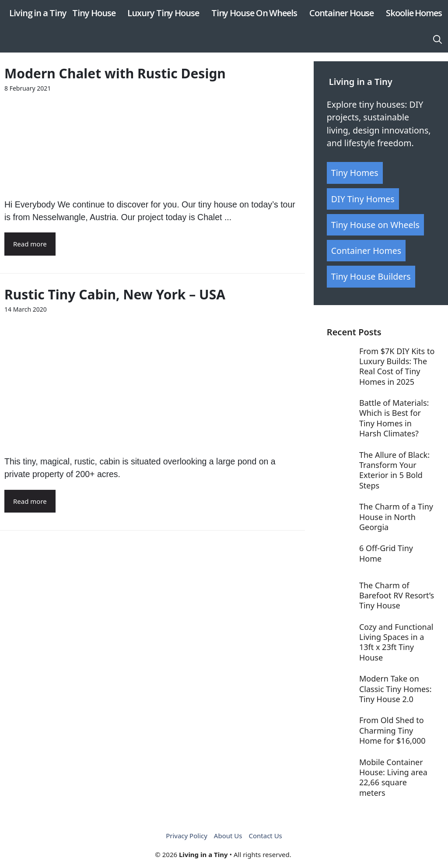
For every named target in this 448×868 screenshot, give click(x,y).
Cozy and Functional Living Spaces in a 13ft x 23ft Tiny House (396, 642)
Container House (342, 13)
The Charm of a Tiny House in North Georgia (396, 517)
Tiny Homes (355, 173)
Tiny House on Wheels (375, 225)
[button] (437, 39)
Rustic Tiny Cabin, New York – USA (115, 294)
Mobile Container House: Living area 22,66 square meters (393, 777)
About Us (228, 836)
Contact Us (265, 836)
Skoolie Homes (414, 13)
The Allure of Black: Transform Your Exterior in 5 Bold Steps (394, 470)
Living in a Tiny (38, 13)
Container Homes (366, 251)
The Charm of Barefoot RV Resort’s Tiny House (397, 596)
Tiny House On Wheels (254, 13)
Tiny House (94, 13)
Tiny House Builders (371, 276)
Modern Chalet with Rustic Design (115, 73)
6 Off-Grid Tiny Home (386, 553)
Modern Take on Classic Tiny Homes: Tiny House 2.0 (395, 689)
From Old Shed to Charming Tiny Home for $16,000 (392, 730)
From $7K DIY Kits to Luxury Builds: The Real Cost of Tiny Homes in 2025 (397, 366)
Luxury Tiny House (163, 13)
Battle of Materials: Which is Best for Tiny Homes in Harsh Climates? (394, 418)
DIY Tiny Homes (363, 199)
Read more (30, 244)
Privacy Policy (187, 836)
